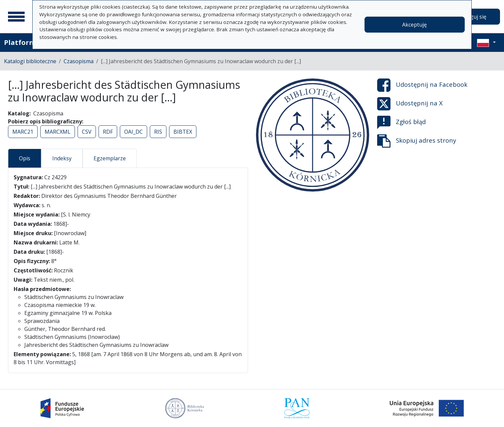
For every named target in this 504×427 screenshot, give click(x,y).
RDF (108, 132)
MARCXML (58, 132)
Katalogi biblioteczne (30, 61)
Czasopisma (79, 61)
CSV (87, 132)
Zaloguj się (473, 17)
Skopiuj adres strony (417, 141)
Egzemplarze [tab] (110, 158)
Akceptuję (414, 25)
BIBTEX (183, 132)
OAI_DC (133, 132)
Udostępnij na (422, 85)
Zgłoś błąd (401, 122)
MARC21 (23, 132)
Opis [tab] (25, 158)
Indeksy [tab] (62, 158)
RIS (158, 132)
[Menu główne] (16, 17)
